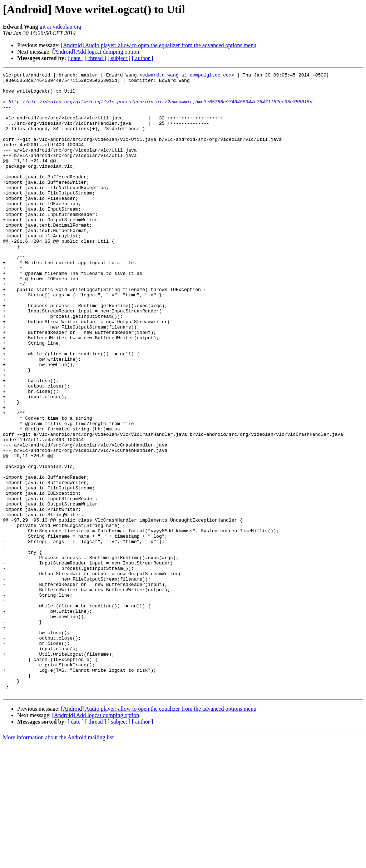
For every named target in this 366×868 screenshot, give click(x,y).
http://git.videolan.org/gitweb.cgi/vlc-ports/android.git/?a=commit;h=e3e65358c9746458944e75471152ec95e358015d (160, 108)
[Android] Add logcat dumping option (96, 52)
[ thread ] (96, 58)
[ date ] (76, 58)
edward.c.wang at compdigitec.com (187, 76)
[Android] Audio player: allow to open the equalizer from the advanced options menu (159, 45)
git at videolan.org (61, 27)
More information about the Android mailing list (58, 862)
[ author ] (143, 58)
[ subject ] (119, 58)
